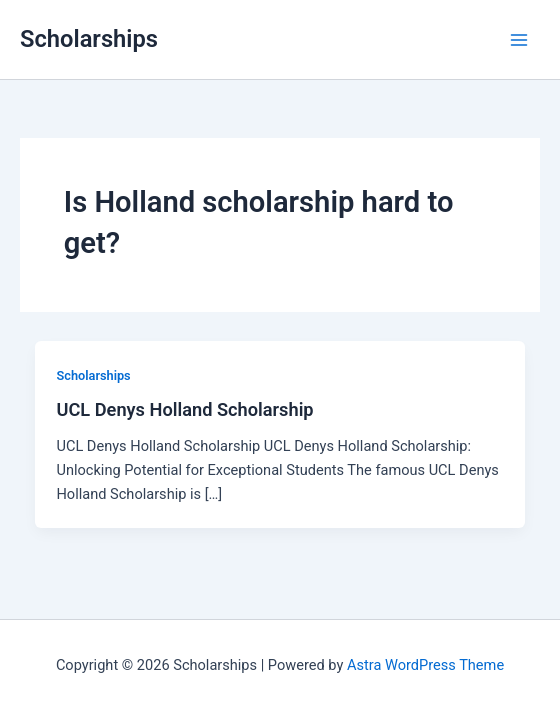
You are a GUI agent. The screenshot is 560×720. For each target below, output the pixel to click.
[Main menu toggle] (519, 40)
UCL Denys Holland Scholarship (184, 409)
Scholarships (89, 39)
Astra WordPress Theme (425, 665)
